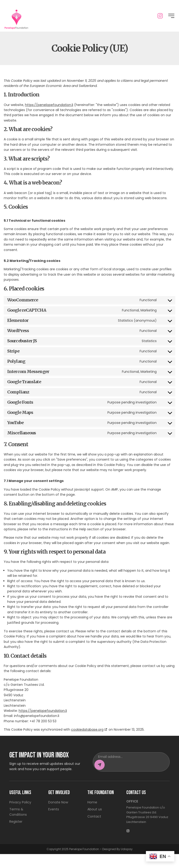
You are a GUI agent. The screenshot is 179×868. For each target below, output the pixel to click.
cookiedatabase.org (87, 743)
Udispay (127, 863)
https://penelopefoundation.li (49, 119)
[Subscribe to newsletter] (100, 779)
